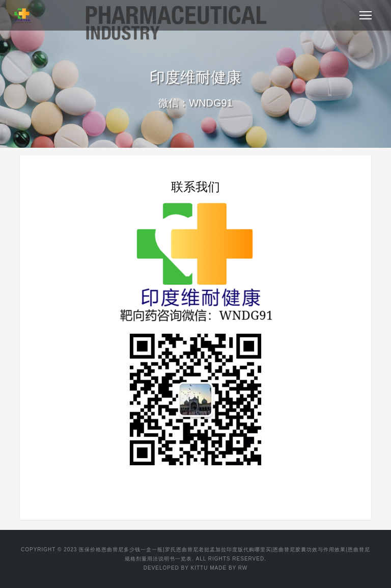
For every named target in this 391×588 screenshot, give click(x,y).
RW (243, 568)
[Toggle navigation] (366, 15)
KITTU (200, 568)
